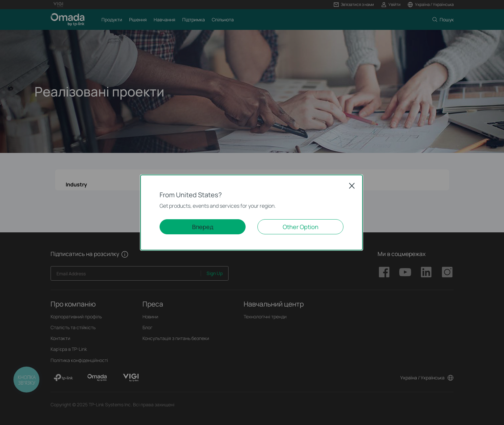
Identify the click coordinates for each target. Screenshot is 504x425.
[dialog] (252, 212)
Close (352, 186)
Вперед (203, 227)
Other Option (301, 227)
